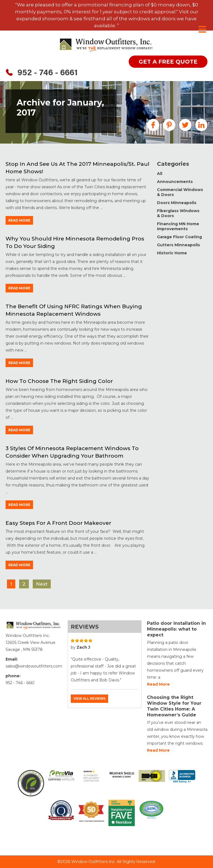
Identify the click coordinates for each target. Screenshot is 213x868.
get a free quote (168, 62)
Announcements (175, 182)
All (160, 174)
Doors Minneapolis (177, 203)
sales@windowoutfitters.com (34, 666)
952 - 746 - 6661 (48, 73)
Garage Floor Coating (179, 237)
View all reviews (89, 699)
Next (42, 584)
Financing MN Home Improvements (178, 226)
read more (19, 220)
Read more (158, 684)
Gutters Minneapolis (178, 245)
